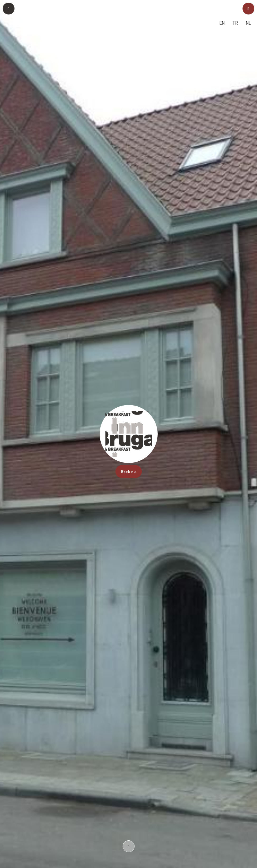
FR (235, 23)
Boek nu (128, 471)
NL (249, 23)
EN (222, 23)
